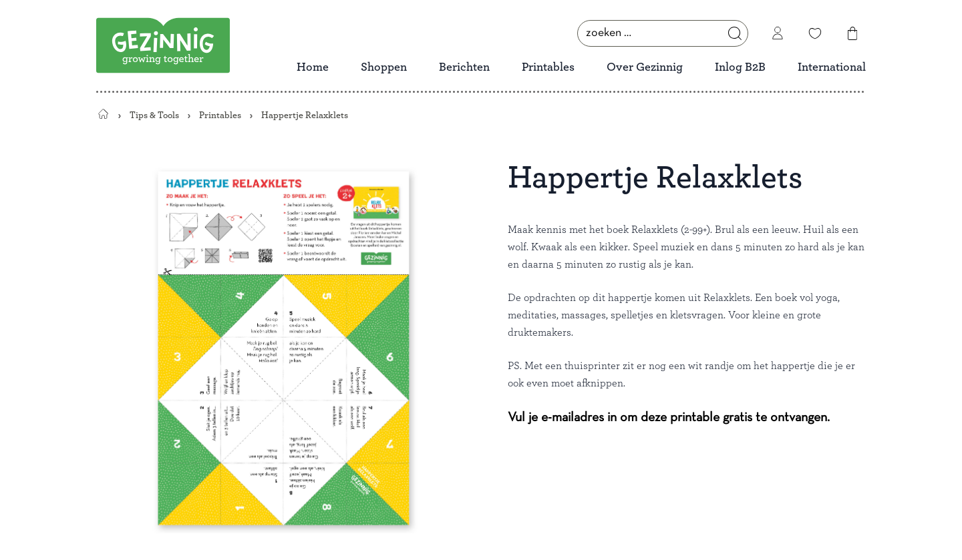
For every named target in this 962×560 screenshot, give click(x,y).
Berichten (464, 67)
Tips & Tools (154, 115)
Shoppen (384, 67)
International (832, 67)
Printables (548, 67)
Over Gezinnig (645, 67)
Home (313, 67)
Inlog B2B (740, 67)
